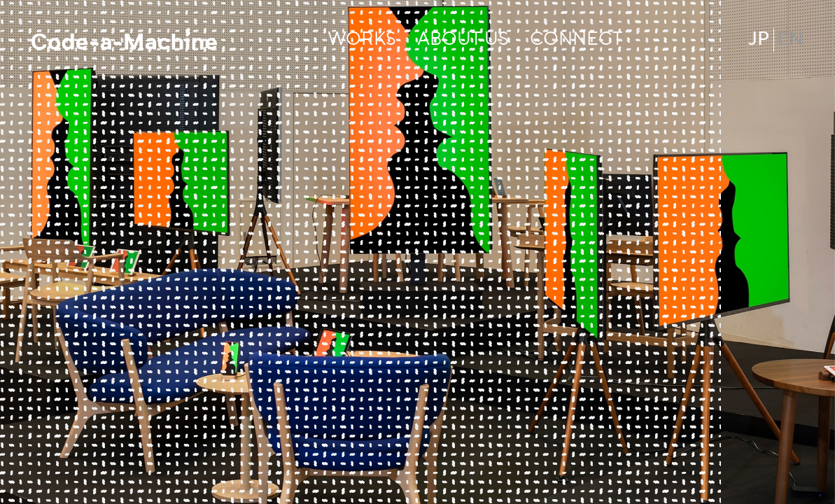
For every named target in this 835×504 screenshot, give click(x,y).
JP (759, 40)
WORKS (362, 40)
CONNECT (576, 40)
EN (790, 40)
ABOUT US (463, 40)
